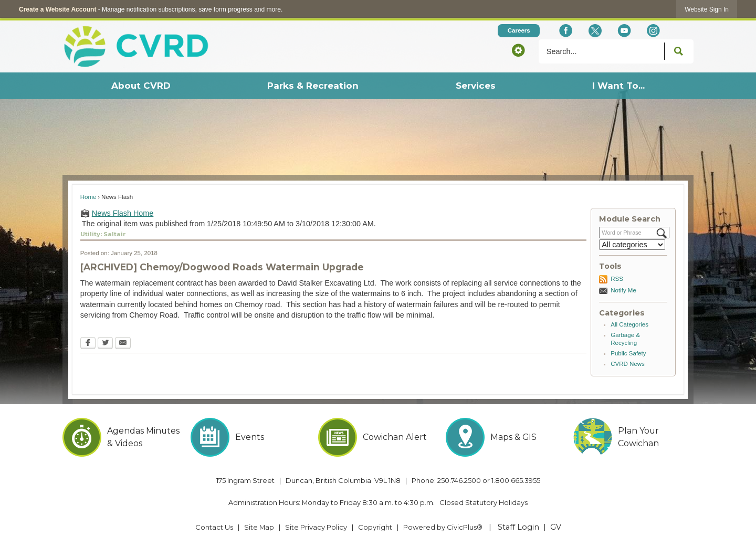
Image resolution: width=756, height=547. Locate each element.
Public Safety (628, 353)
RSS (617, 279)
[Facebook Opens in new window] (566, 31)
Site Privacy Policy (316, 527)
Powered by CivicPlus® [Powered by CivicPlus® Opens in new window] (443, 527)
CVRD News (628, 364)
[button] (518, 50)
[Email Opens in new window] (123, 344)
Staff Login (518, 527)
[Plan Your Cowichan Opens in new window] (633, 437)
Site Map (259, 527)
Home (88, 197)
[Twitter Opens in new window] (105, 344)
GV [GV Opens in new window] (556, 527)
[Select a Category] (632, 245)
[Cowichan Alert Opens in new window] (378, 437)
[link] (707, 9)
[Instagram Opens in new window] (653, 31)
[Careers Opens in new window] (519, 31)
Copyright (375, 527)
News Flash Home (123, 213)
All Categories (629, 324)
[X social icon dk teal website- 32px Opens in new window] (595, 31)
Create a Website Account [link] (57, 9)
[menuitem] (140, 86)
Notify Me (623, 290)
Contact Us (214, 527)
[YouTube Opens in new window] (624, 31)
